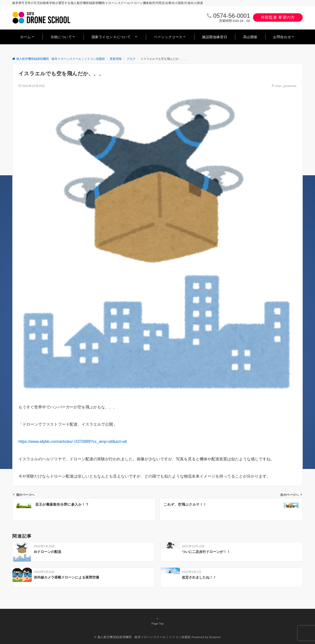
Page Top (157, 621)
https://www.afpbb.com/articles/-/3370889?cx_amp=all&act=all (73, 442)
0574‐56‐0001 (231, 16)
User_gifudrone (286, 86)
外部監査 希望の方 (278, 17)
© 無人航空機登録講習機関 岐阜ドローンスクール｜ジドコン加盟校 (142, 637)
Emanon (215, 637)
